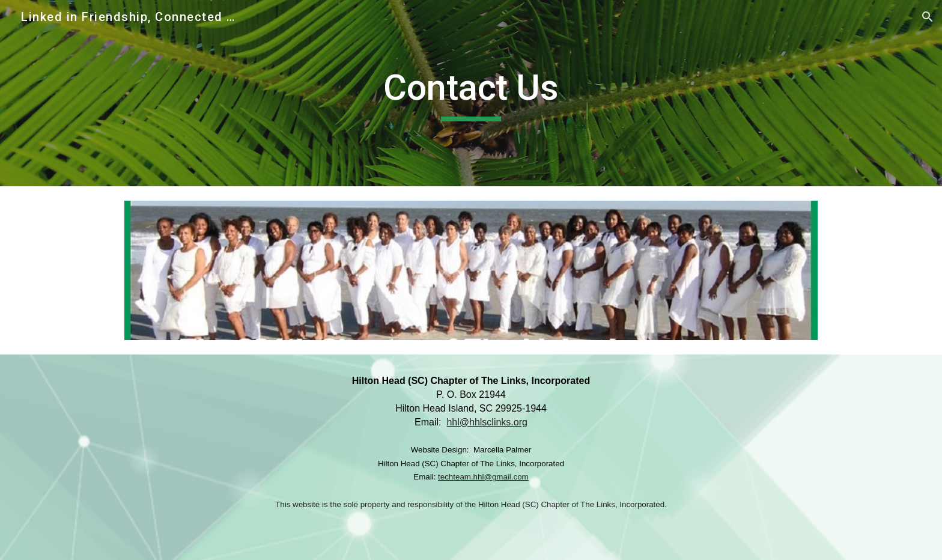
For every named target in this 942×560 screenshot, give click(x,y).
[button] (928, 17)
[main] (471, 93)
